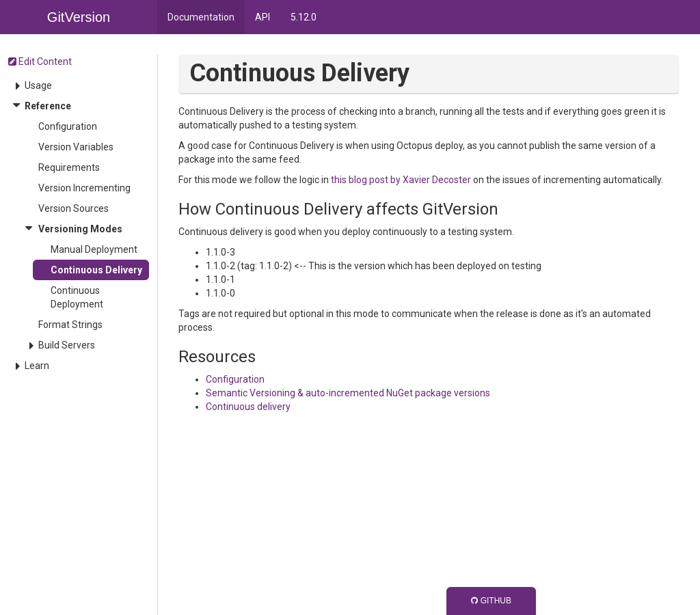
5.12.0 (304, 17)
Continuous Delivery (96, 270)
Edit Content (40, 61)
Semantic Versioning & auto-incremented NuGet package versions (348, 393)
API (262, 17)
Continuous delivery (248, 407)
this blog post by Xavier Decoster (401, 180)
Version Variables (76, 147)
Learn (37, 366)
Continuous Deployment (77, 297)
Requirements (69, 167)
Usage (38, 85)
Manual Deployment (94, 249)
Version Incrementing (84, 188)
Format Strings (70, 325)
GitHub (491, 601)
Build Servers (67, 345)
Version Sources (73, 208)
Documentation (201, 17)
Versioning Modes (80, 229)
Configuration (68, 126)
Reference (48, 106)
